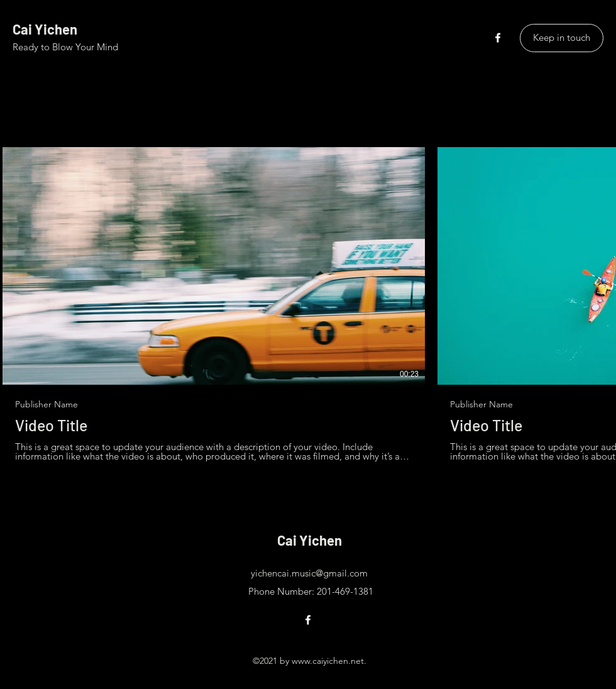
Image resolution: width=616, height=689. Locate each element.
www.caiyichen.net (328, 661)
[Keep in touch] (562, 38)
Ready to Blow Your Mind (65, 47)
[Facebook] (498, 38)
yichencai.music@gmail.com (309, 573)
